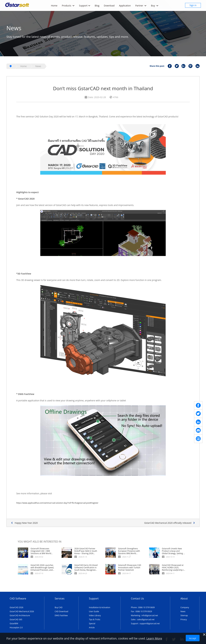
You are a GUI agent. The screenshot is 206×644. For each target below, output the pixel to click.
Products (68, 6)
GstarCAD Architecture (20, 615)
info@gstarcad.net (150, 615)
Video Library (95, 615)
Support (85, 6)
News (38, 66)
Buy (155, 6)
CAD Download (61, 611)
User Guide (94, 611)
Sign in (193, 5)
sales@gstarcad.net (146, 619)
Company (185, 607)
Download (109, 6)
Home (54, 6)
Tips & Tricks (95, 619)
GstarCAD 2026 (16, 607)
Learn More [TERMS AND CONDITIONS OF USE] (154, 638)
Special (92, 623)
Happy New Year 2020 (26, 523)
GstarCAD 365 (16, 619)
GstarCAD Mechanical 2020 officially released (168, 523)
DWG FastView (61, 615)
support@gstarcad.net (150, 623)
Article (92, 628)
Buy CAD (59, 607)
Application (125, 6)
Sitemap (184, 615)
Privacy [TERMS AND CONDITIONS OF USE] (184, 619)
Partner (141, 6)
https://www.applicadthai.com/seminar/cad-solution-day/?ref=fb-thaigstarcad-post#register (57, 503)
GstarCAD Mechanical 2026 (22, 611)
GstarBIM (14, 623)
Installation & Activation (100, 607)
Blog (97, 6)
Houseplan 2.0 (16, 628)
